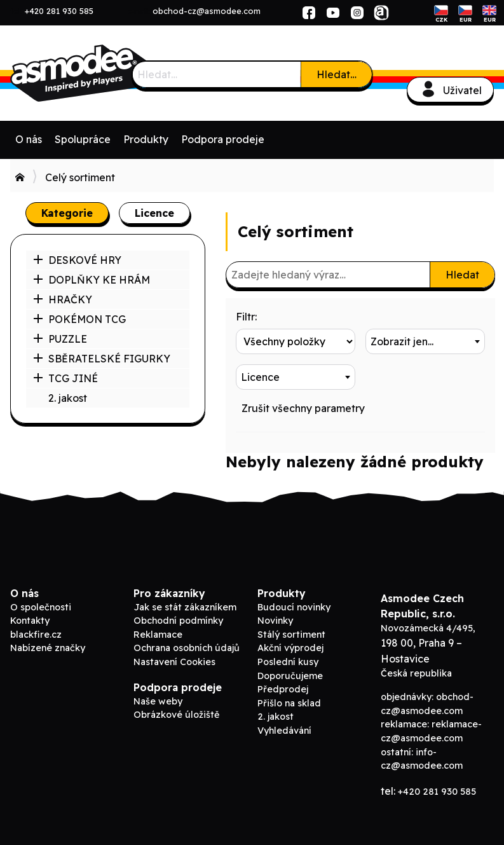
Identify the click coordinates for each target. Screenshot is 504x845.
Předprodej (283, 689)
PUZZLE (60, 339)
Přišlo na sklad (289, 703)
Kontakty (30, 621)
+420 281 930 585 (59, 11)
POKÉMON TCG (79, 319)
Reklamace (158, 635)
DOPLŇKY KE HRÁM (92, 280)
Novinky (275, 621)
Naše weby (158, 701)
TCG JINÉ (65, 378)
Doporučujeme (290, 676)
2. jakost (68, 398)
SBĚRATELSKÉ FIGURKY (102, 359)
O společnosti (41, 607)
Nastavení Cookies (174, 662)
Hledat (462, 275)
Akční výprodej (290, 648)
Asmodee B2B (106, 73)
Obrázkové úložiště (176, 715)
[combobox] (425, 341)
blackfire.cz (36, 635)
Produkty (146, 139)
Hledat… (337, 74)
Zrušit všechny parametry (303, 408)
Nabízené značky (48, 648)
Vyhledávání (284, 731)
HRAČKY (63, 299)
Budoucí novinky (294, 607)
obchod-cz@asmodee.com (207, 11)
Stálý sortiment (291, 635)
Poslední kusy (288, 662)
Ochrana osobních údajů (187, 648)
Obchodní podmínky (178, 621)
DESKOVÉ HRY (77, 260)
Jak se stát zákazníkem (185, 607)
